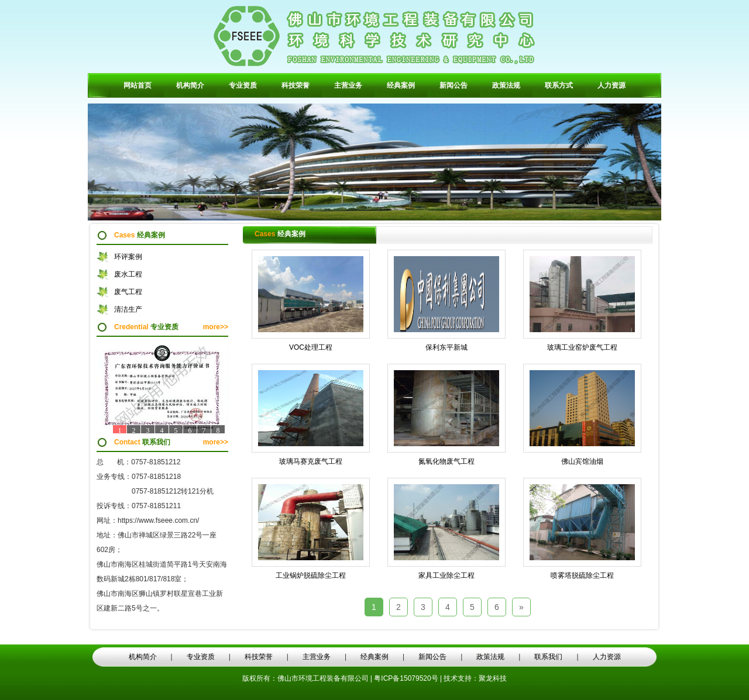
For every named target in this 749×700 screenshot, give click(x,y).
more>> (216, 327)
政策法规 (506, 85)
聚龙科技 (493, 678)
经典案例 (401, 85)
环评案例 (128, 257)
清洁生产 (128, 309)
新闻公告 (453, 85)
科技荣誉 (296, 85)
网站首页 (138, 85)
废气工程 (128, 292)
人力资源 (611, 85)
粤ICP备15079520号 (407, 678)
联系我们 (548, 657)
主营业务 (348, 85)
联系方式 (559, 85)
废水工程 (128, 274)
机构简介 (190, 85)
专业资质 (243, 85)
